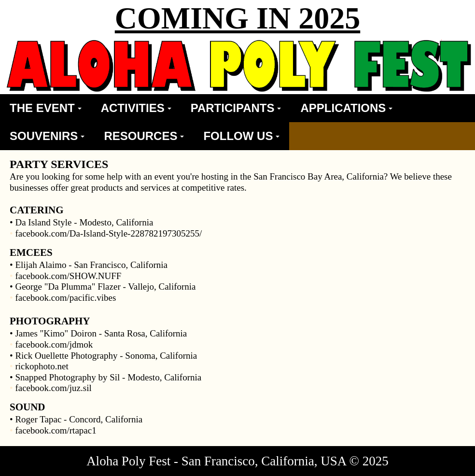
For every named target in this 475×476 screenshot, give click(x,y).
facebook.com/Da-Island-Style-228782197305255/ (108, 233)
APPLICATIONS (346, 108)
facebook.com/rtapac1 (56, 430)
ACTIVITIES (136, 108)
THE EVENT (46, 108)
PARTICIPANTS (236, 108)
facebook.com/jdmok (54, 344)
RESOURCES (144, 136)
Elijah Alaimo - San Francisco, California (91, 265)
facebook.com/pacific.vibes (65, 298)
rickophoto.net (42, 366)
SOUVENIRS (47, 136)
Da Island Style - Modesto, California (84, 222)
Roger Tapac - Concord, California (79, 419)
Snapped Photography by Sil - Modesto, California (108, 377)
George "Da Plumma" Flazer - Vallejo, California (105, 287)
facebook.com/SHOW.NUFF (68, 276)
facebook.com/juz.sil (53, 388)
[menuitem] (46, 108)
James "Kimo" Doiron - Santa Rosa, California (101, 333)
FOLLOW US (241, 136)
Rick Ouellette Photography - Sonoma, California (106, 356)
